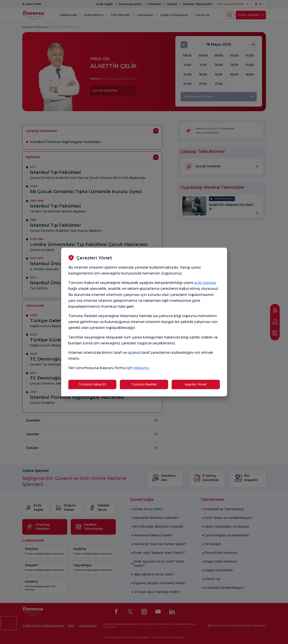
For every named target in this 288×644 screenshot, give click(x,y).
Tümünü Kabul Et (92, 384)
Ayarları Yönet (196, 384)
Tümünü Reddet (144, 384)
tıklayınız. (141, 368)
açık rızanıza (205, 283)
